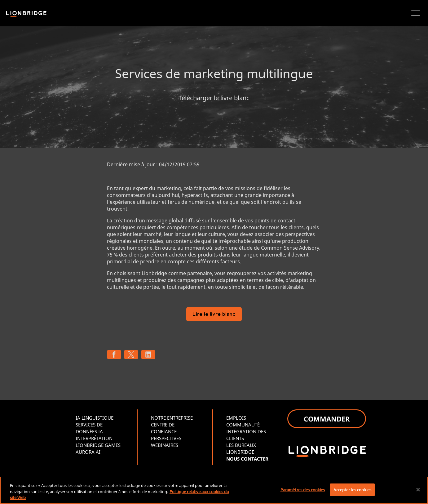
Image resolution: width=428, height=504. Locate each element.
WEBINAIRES (165, 445)
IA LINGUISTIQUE (95, 418)
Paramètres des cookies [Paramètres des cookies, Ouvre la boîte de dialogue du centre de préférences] (303, 489)
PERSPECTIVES (166, 438)
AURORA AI (88, 452)
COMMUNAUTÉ (243, 425)
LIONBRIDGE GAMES (98, 445)
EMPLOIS (236, 418)
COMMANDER (327, 419)
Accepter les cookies (352, 489)
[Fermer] (418, 489)
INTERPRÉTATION (94, 438)
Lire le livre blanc (214, 315)
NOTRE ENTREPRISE (172, 418)
